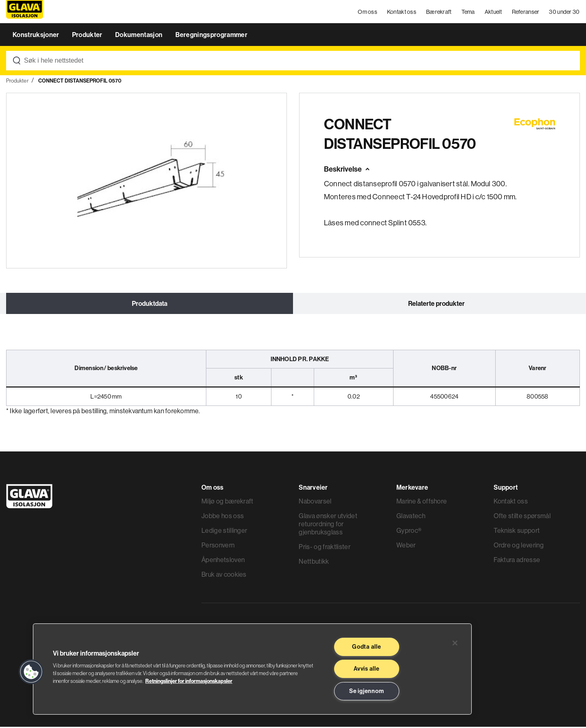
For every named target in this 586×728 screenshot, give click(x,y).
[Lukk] (455, 643)
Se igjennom (366, 691)
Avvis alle (366, 669)
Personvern (218, 546)
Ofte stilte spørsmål (522, 517)
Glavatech (411, 517)
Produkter (88, 36)
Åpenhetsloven (223, 561)
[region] (252, 669)
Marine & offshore (422, 502)
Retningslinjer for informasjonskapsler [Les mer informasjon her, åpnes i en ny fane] (189, 681)
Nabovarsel (315, 502)
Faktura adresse (517, 561)
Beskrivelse (343, 170)
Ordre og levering (518, 546)
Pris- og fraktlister (324, 548)
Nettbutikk (314, 562)
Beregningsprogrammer (211, 36)
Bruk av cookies (224, 575)
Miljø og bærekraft (227, 502)
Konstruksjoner (37, 36)
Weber (406, 546)
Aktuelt (493, 12)
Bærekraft (439, 12)
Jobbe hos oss (223, 517)
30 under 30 (565, 12)
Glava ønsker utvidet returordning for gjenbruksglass (328, 525)
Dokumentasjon (139, 36)
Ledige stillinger (224, 532)
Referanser (526, 12)
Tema (468, 12)
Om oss (368, 12)
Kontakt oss (402, 12)
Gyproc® (409, 532)
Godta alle (366, 647)
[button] (31, 672)
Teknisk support (517, 532)
